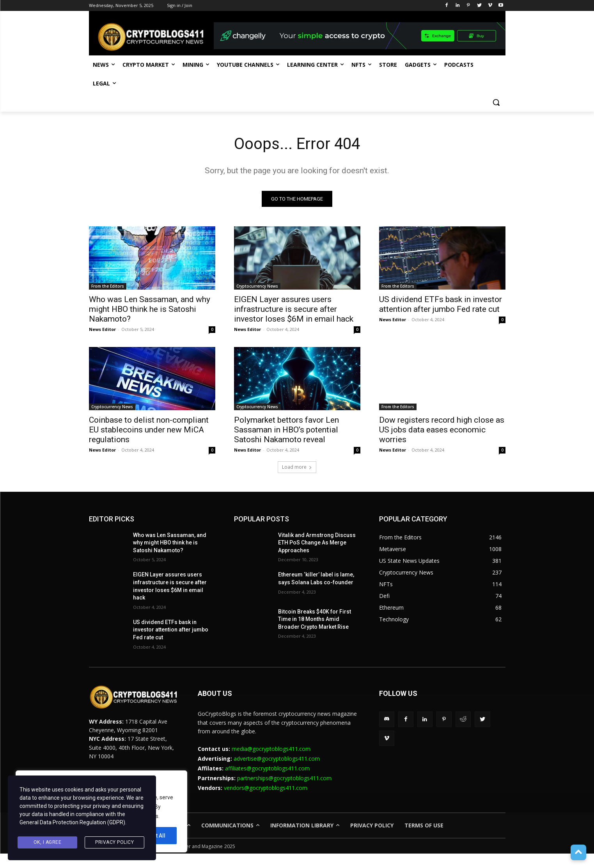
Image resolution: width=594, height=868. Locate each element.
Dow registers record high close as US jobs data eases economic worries (442, 430)
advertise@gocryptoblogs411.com (277, 759)
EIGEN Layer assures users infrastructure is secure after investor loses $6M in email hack (294, 309)
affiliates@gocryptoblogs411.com (267, 768)
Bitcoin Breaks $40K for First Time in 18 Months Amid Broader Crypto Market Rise (315, 619)
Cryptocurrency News (257, 286)
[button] (496, 102)
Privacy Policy (114, 842)
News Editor (102, 329)
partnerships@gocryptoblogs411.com (284, 778)
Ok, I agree (48, 842)
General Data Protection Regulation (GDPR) (72, 822)
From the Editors (108, 286)
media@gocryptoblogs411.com (271, 749)
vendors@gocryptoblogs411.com (266, 788)
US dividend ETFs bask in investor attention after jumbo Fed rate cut (441, 304)
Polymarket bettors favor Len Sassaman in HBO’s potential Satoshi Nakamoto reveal (286, 430)
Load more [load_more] (297, 467)
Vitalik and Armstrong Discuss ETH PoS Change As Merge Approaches (317, 543)
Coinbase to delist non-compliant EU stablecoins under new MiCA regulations (149, 430)
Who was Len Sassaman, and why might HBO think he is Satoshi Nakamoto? (150, 309)
